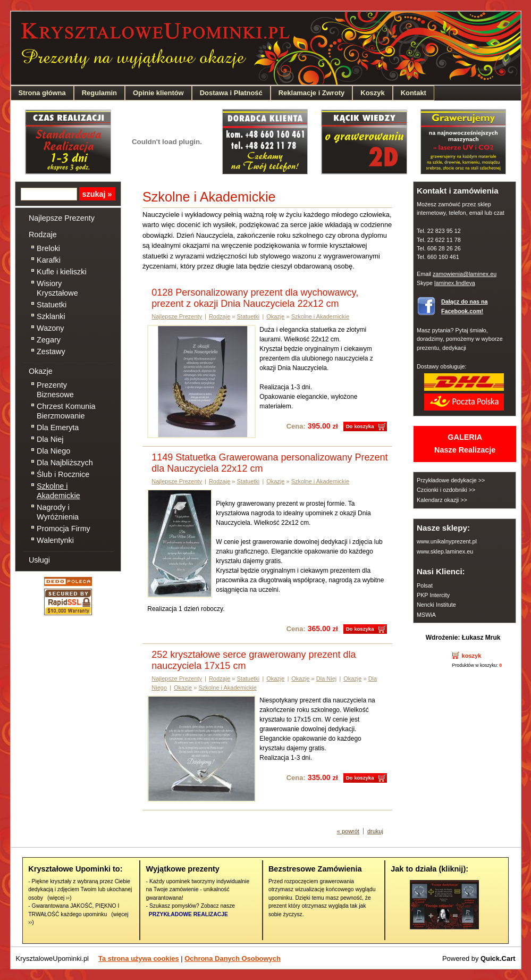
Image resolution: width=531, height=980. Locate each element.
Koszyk (372, 93)
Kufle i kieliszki (62, 272)
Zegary (49, 340)
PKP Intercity (433, 595)
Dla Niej (50, 439)
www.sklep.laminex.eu (445, 551)
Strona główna (42, 93)
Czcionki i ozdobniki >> (446, 490)
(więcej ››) (59, 898)
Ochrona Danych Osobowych (233, 958)
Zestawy (51, 351)
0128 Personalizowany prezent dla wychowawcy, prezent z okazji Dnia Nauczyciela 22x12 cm (255, 298)
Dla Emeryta (58, 428)
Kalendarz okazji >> (442, 500)
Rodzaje (43, 234)
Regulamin (99, 93)
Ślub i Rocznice (63, 474)
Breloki (48, 248)
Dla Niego (53, 451)
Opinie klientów (158, 93)
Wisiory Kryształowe (57, 288)
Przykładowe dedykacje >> (451, 480)
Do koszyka (360, 426)
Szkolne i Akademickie (58, 491)
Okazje (41, 371)
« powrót (348, 831)
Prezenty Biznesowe (55, 390)
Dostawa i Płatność (231, 93)
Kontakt (414, 93)
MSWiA (426, 615)
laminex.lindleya (455, 283)
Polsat (425, 585)
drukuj (375, 831)
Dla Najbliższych (65, 463)
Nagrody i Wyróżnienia (58, 512)
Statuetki (52, 305)
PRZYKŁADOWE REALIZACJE (188, 914)
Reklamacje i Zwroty (312, 93)
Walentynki (55, 540)
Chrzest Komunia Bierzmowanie (66, 411)
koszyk (472, 656)
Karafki (49, 260)
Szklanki (51, 316)
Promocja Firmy (64, 529)
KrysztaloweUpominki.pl (53, 958)
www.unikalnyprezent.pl (447, 541)
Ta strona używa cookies (139, 958)
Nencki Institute (436, 605)
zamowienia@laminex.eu (465, 274)
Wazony (50, 328)
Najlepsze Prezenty (62, 218)
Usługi (39, 560)
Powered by (479, 958)
